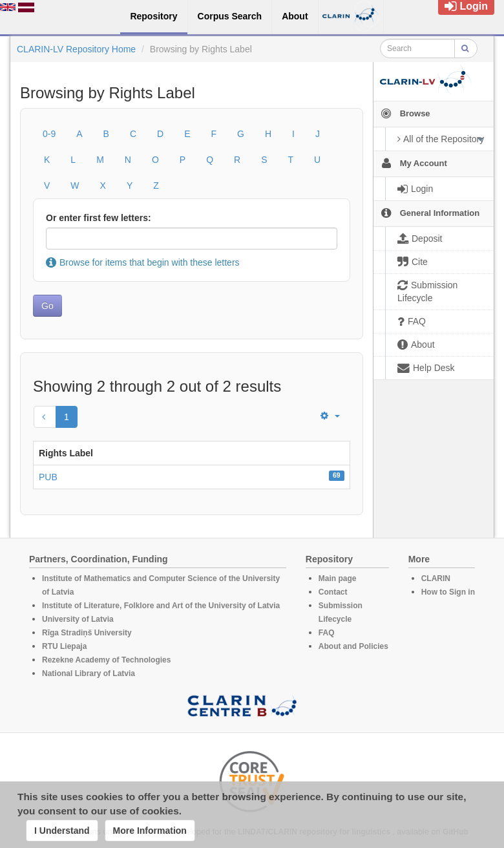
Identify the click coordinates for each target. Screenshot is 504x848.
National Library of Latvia (89, 673)
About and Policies (353, 646)
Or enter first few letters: (99, 218)
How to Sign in (448, 592)
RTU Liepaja (64, 646)
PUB (48, 477)
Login (466, 6)
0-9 (49, 134)
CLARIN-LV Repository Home (76, 49)
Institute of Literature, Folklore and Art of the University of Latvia (161, 606)
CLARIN (436, 578)
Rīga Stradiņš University (87, 633)
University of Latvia (78, 619)
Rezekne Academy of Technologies (106, 660)
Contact (333, 592)
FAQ (327, 633)
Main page (338, 578)
